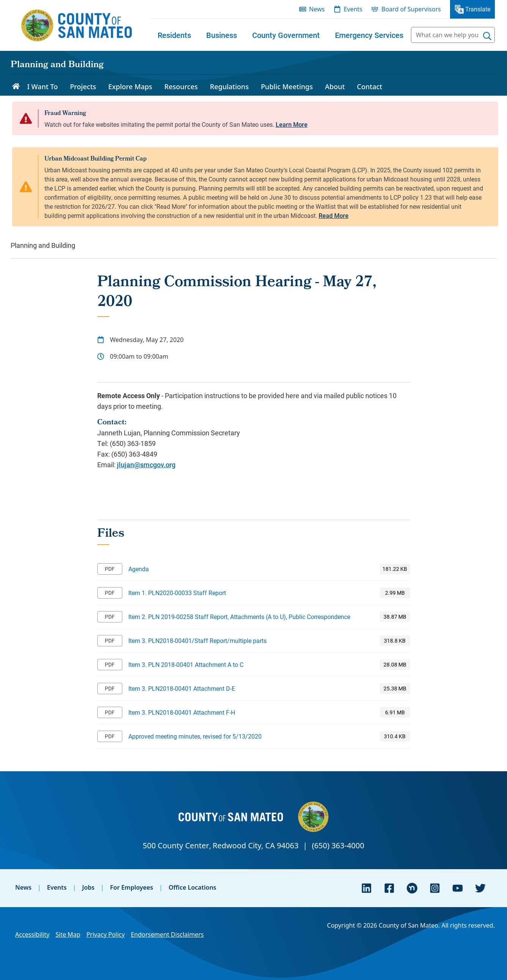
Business (222, 35)
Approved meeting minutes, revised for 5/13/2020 (195, 736)
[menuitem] (174, 35)
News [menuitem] (317, 9)
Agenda (139, 569)
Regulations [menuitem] (229, 87)
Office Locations (193, 887)
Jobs (88, 887)
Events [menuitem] (353, 9)
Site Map (68, 934)
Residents (174, 35)
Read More (334, 215)
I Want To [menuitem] (43, 87)
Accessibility (32, 934)
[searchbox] (453, 35)
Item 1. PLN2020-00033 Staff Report (177, 593)
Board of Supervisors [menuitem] (411, 9)
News (23, 887)
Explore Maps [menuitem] (130, 87)
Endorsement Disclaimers (167, 934)
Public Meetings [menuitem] (287, 87)
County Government (286, 35)
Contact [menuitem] (370, 87)
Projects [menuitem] (83, 87)
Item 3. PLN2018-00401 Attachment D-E (182, 688)
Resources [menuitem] (181, 87)
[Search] (487, 36)
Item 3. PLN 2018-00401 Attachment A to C (186, 664)
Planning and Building (57, 65)
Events (57, 887)
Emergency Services (369, 35)
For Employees (132, 887)
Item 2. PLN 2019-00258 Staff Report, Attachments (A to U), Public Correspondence (239, 617)
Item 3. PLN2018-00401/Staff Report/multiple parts (197, 640)
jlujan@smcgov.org (146, 465)
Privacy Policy (105, 934)
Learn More (292, 124)
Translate (478, 9)
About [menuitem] (335, 87)
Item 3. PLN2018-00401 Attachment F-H (182, 712)
